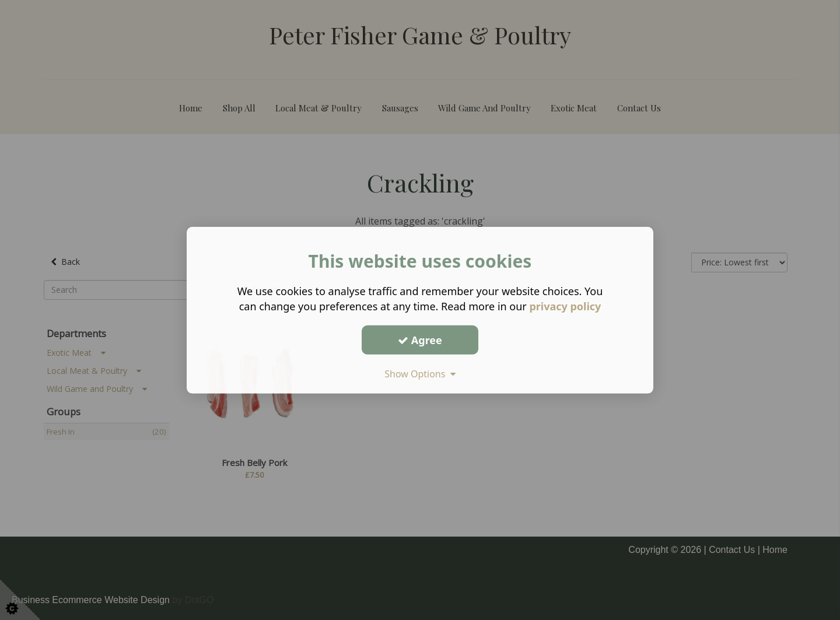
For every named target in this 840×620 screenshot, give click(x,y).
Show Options (420, 374)
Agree (420, 339)
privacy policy (565, 306)
